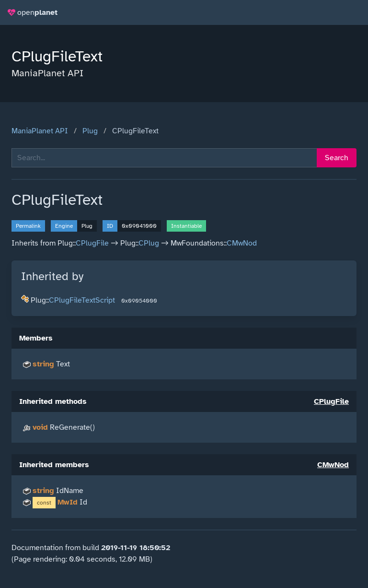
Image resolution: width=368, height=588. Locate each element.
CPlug (149, 243)
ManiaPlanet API (40, 131)
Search (337, 158)
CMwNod (242, 243)
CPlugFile (92, 243)
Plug (90, 131)
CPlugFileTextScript (82, 300)
